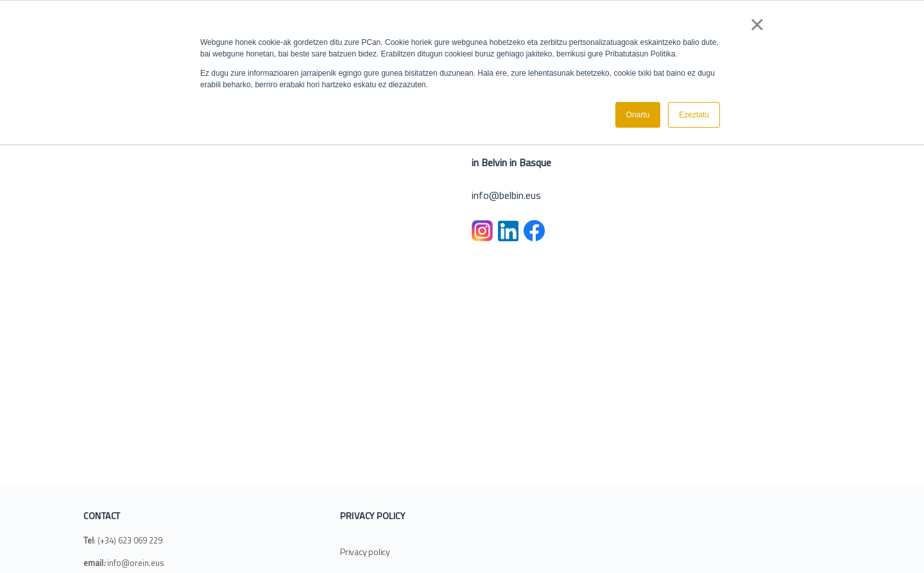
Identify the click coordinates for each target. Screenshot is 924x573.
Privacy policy (365, 552)
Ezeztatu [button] (694, 115)
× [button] (757, 24)
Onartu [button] (638, 115)
